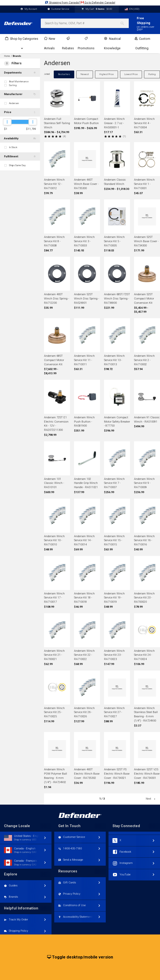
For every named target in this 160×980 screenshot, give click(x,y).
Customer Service (58, 9)
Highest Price (106, 74)
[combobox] (85, 23)
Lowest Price (131, 74)
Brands (17, 56)
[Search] (124, 23)
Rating (152, 74)
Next (151, 799)
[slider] (7, 122)
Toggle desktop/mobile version (80, 957)
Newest (85, 74)
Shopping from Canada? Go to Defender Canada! (80, 2)
